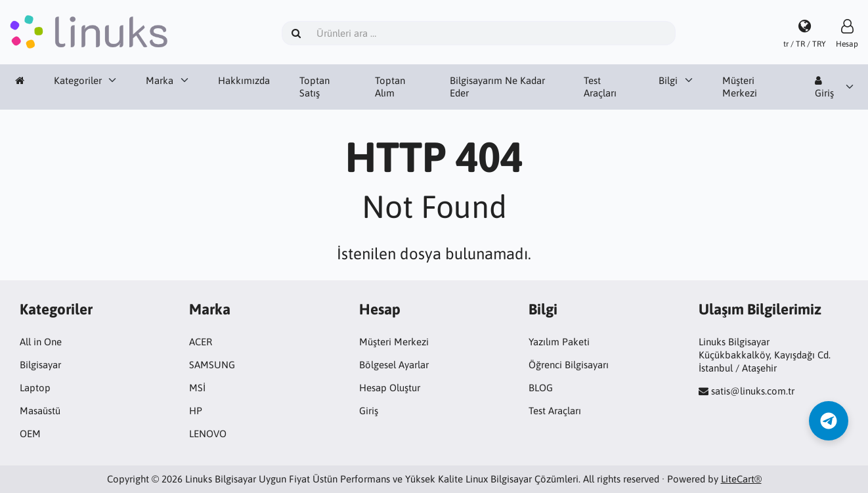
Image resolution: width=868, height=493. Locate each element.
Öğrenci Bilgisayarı (569, 365)
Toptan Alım (390, 87)
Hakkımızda (244, 80)
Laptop (35, 388)
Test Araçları (600, 87)
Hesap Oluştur (390, 388)
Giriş (824, 87)
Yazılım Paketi (559, 342)
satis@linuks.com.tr (753, 391)
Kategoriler (78, 80)
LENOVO (208, 434)
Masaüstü (40, 411)
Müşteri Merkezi (740, 87)
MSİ (197, 388)
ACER (201, 342)
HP (196, 411)
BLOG (541, 388)
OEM (30, 434)
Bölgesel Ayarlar (394, 365)
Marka (160, 80)
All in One (41, 342)
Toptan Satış (315, 87)
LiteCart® (741, 479)
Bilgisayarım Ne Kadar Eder (497, 87)
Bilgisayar (40, 365)
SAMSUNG (212, 365)
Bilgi (668, 80)
